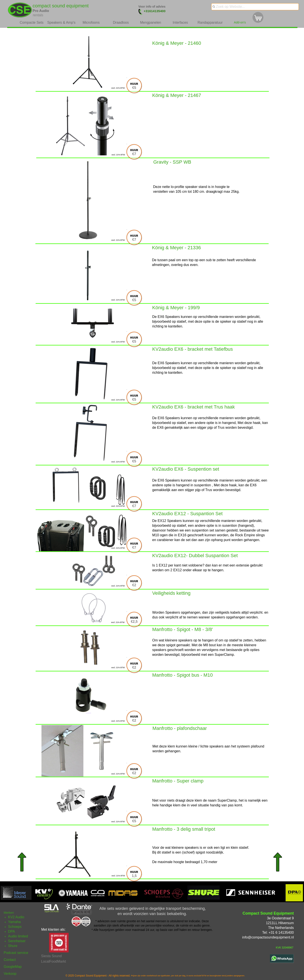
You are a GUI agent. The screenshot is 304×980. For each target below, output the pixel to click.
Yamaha (14, 922)
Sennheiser (17, 941)
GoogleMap (13, 967)
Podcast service (16, 953)
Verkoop (10, 974)
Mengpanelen (151, 22)
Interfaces (180, 22)
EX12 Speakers (170, 521)
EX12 (163, 565)
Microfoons (91, 22)
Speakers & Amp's (61, 22)
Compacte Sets (32, 22)
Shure (13, 946)
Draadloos (121, 22)
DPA (12, 931)
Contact (10, 960)
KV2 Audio (16, 917)
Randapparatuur (210, 22)
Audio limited (18, 936)
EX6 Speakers (169, 480)
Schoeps (15, 927)
